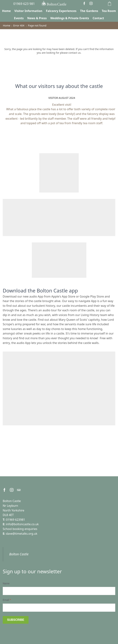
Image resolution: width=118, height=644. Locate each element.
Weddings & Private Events (70, 18)
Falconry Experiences (61, 11)
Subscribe (16, 620)
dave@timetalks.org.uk (22, 533)
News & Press (37, 18)
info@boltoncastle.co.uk (22, 524)
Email (7, 600)
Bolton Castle (19, 554)
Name (6, 583)
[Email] (59, 607)
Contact (98, 18)
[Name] (59, 591)
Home (6, 11)
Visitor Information (28, 11)
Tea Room (109, 11)
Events (19, 18)
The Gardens (89, 11)
